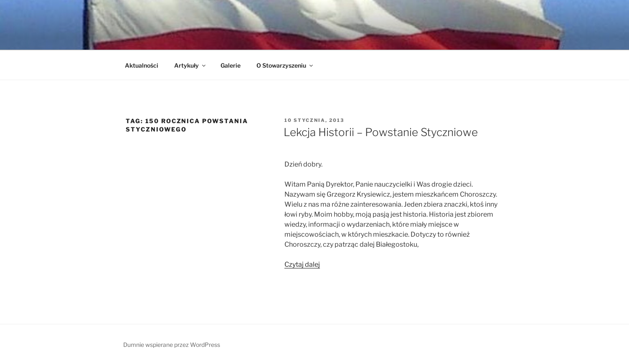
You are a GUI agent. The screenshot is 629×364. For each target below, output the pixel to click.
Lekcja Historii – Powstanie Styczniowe (381, 132)
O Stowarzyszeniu (285, 65)
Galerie (231, 65)
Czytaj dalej (302, 264)
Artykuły (190, 65)
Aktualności (142, 65)
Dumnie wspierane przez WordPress (172, 345)
